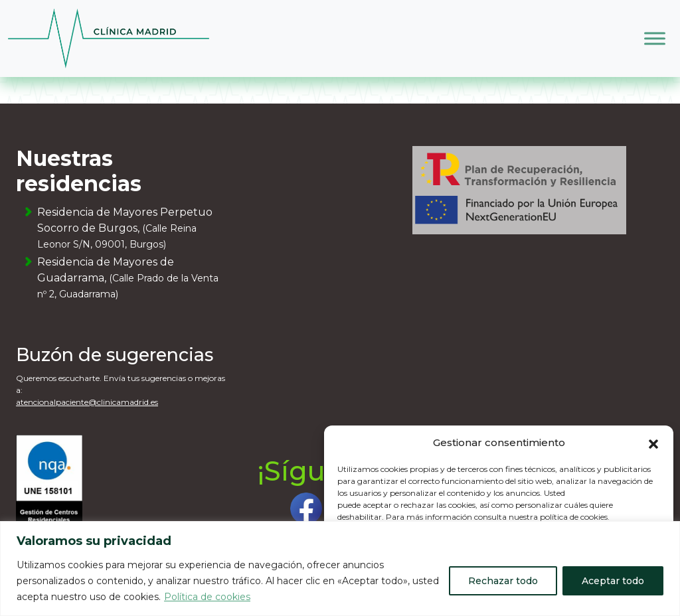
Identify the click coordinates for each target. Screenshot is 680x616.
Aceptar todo (613, 581)
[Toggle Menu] (655, 38)
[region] (340, 569)
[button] (653, 443)
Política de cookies (207, 597)
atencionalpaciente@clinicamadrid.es (87, 402)
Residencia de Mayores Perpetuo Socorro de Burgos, (125, 228)
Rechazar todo (503, 581)
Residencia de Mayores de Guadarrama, (128, 278)
